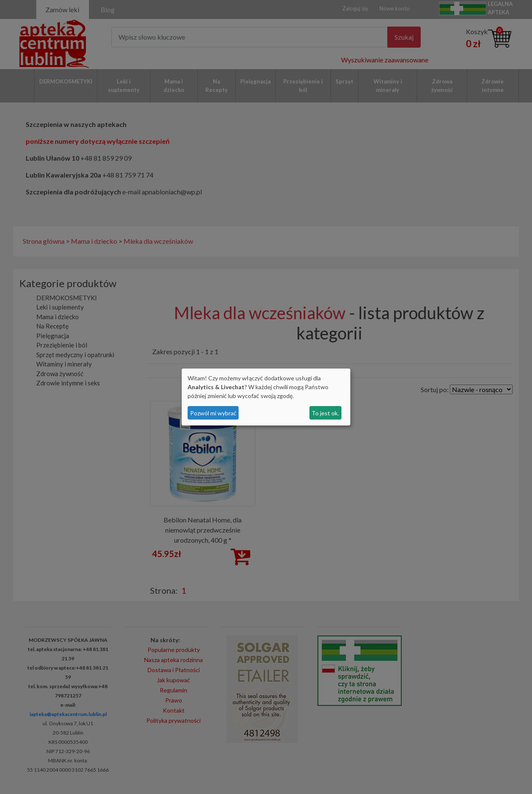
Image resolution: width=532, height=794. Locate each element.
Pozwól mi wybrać (213, 413)
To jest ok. (325, 413)
